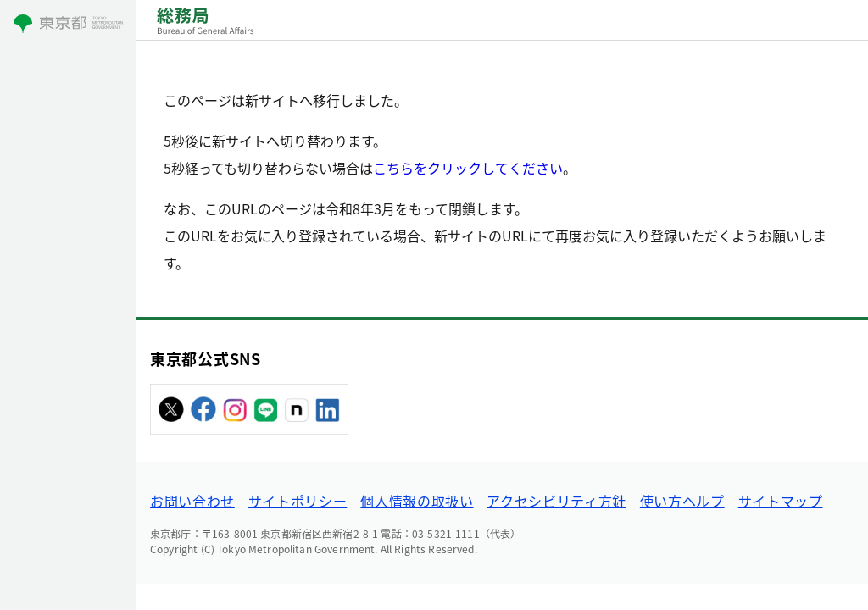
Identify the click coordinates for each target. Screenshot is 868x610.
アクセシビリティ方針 (556, 501)
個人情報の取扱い (417, 501)
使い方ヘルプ (682, 501)
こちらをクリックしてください (468, 168)
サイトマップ (781, 501)
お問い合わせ (192, 501)
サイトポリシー (298, 501)
